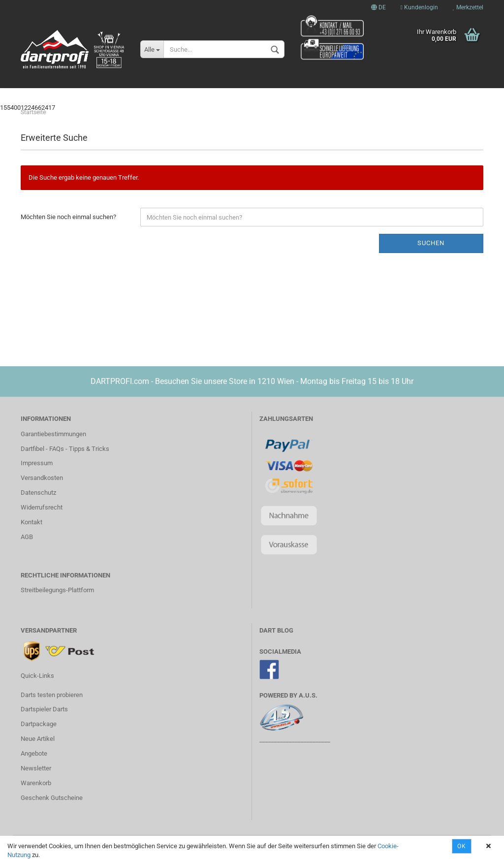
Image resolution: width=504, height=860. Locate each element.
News (64, 94)
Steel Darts (322, 94)
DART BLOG (276, 630)
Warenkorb (36, 783)
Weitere (437, 94)
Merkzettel (468, 7)
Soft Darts (263, 94)
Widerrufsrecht (42, 507)
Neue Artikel (38, 739)
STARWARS (108, 94)
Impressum (37, 463)
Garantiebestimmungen (53, 434)
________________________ (295, 740)
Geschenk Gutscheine (52, 798)
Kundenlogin (419, 7)
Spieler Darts (201, 94)
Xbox (151, 94)
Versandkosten (42, 478)
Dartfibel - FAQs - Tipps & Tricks (65, 449)
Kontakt (31, 522)
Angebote (34, 753)
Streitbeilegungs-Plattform (57, 590)
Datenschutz (38, 493)
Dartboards (383, 94)
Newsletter (36, 768)
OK (462, 846)
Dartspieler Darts (44, 709)
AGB (27, 537)
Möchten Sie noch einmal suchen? (68, 217)
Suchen (431, 243)
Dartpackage (39, 724)
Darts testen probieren (52, 695)
